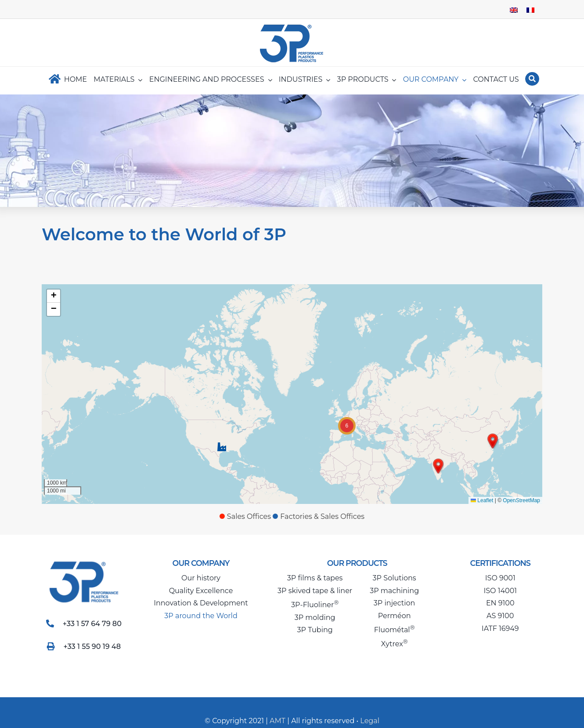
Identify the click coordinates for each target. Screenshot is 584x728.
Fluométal (395, 630)
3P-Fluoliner (315, 605)
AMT (277, 721)
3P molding (315, 618)
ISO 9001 (500, 578)
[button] (220, 447)
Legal (370, 721)
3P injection (395, 603)
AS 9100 (500, 616)
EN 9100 (500, 603)
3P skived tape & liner (315, 591)
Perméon (395, 616)
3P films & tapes (315, 578)
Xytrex (395, 644)
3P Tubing (315, 630)
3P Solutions (395, 578)
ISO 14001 (500, 591)
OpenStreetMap (521, 500)
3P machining (394, 591)
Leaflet (481, 500)
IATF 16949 (500, 628)
